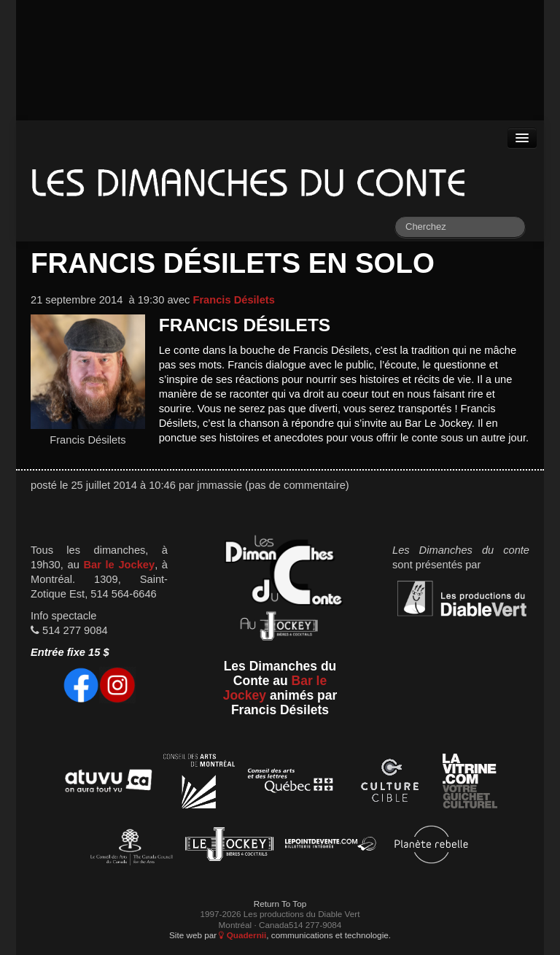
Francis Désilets (233, 300)
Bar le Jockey (119, 565)
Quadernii (242, 935)
